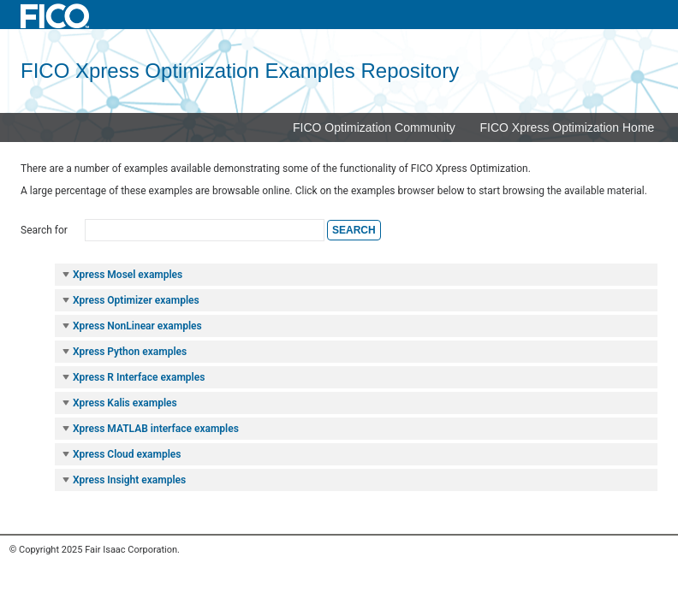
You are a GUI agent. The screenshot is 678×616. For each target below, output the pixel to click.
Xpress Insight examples (123, 480)
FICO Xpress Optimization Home (568, 127)
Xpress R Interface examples (133, 377)
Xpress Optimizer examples (130, 300)
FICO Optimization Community (374, 127)
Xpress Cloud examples (121, 454)
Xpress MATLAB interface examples (150, 429)
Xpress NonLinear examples (131, 326)
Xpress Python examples (124, 352)
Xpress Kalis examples (119, 403)
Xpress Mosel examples (122, 275)
